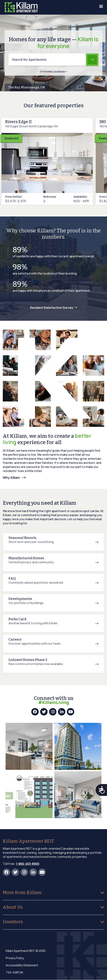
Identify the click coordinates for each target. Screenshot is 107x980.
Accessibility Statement (22, 965)
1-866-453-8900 (28, 864)
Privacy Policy (15, 958)
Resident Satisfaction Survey (53, 308)
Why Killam (11, 478)
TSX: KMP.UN (14, 972)
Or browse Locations (53, 72)
